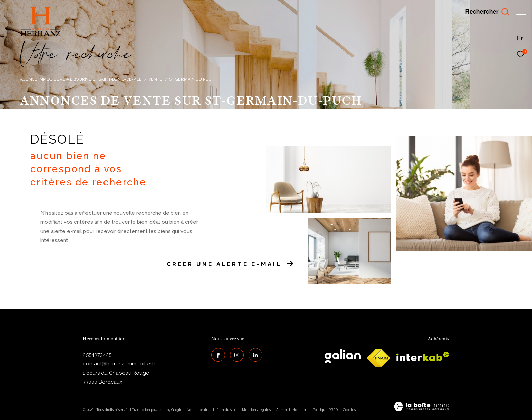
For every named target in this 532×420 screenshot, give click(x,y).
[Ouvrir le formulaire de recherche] (483, 12)
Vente (155, 79)
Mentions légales (257, 410)
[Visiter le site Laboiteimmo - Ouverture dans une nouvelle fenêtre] (421, 407)
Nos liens (300, 410)
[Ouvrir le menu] (521, 12)
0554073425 (97, 355)
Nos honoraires (199, 410)
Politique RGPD (325, 410)
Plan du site (227, 410)
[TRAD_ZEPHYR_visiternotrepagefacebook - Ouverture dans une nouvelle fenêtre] (218, 355)
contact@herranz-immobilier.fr (119, 364)
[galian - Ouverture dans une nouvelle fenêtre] (343, 356)
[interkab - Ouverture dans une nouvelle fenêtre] (423, 356)
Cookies (349, 410)
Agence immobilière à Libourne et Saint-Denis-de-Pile (81, 79)
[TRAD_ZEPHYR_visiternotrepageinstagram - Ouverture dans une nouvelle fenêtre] (237, 355)
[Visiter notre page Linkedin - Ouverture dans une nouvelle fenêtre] (255, 355)
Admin (282, 410)
